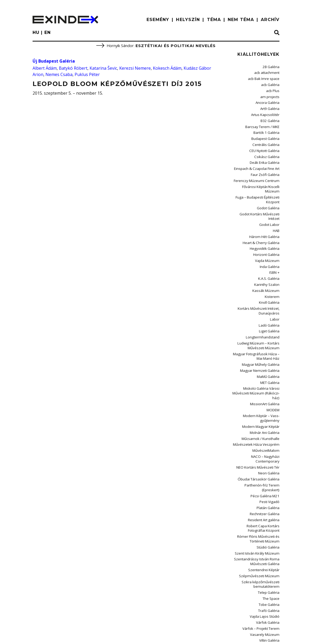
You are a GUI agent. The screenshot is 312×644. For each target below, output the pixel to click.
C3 (277, 634)
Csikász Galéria (268, 149)
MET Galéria (271, 348)
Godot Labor (270, 203)
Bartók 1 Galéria (267, 127)
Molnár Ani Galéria (266, 394)
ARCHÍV (270, 20)
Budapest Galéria (266, 133)
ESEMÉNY (158, 20)
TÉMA (214, 20)
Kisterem (273, 269)
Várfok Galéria (269, 567)
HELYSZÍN (188, 20)
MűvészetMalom (267, 410)
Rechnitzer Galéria (266, 468)
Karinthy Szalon (268, 258)
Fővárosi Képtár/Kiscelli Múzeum (256, 177)
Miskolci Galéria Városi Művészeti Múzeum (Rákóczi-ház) (258, 358)
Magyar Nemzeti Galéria (262, 337)
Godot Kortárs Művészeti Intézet (256, 197)
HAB (276, 208)
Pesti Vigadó (270, 457)
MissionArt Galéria (266, 367)
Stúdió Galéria (269, 498)
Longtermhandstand (264, 306)
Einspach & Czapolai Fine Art (258, 160)
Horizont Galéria (267, 230)
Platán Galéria (269, 462)
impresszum (49, 635)
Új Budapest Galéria (54, 61)
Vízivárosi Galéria (267, 595)
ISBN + (275, 247)
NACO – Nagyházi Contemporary (266, 418)
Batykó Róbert (73, 68)
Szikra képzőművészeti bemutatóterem (263, 532)
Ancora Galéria (268, 100)
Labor (275, 290)
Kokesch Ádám (167, 68)
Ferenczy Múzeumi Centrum (259, 171)
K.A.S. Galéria (270, 253)
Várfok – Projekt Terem (262, 573)
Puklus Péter (87, 74)
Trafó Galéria (270, 556)
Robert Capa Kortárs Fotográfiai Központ (256, 481)
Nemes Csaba (59, 74)
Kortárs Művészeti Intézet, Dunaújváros (260, 282)
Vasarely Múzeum (266, 578)
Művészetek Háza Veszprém (259, 405)
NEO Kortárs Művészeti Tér (260, 425)
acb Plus (273, 88)
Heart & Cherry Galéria (262, 219)
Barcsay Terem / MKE (264, 122)
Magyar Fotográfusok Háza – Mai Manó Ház (258, 324)
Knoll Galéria (270, 275)
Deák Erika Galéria (266, 155)
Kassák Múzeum (268, 264)
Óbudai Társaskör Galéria (260, 436)
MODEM (274, 373)
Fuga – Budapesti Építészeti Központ (259, 184)
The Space (272, 545)
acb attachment (268, 72)
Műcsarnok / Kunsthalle (262, 399)
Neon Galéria (270, 431)
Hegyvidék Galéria (266, 225)
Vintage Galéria (268, 589)
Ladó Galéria (270, 295)
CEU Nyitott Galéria (265, 144)
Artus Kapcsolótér (266, 111)
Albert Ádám (45, 68)
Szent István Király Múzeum (260, 504)
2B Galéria (272, 67)
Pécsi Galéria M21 (266, 451)
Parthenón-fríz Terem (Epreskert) (264, 444)
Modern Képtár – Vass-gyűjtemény (263, 380)
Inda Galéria (270, 242)
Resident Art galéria (265, 473)
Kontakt (80, 635)
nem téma (241, 20)
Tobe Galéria (270, 551)
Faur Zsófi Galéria (266, 166)
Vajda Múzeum (269, 236)
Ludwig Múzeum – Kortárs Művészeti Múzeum (260, 314)
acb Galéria (271, 83)
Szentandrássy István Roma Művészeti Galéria (259, 512)
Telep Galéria (269, 540)
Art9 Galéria (271, 105)
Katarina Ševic (103, 68)
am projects (271, 94)
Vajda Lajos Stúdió (266, 562)
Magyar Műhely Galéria (262, 331)
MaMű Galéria (269, 342)
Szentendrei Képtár (265, 519)
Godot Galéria (269, 192)
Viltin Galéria (270, 584)
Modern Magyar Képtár (262, 388)
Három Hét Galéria (265, 214)
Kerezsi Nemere (135, 68)
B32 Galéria (271, 116)
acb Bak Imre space (265, 78)
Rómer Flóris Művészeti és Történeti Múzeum (260, 491)
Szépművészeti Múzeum (262, 525)
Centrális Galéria (267, 138)
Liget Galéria (270, 301)
